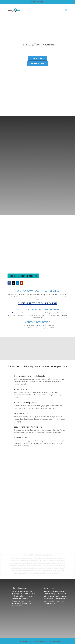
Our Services (37, 58)
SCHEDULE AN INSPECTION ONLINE (23, 276)
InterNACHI (12, 313)
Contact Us (49, 588)
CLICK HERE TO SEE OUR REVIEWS (38, 303)
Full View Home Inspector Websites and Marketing (42, 641)
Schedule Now (37, 64)
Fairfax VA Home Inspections (37, 555)
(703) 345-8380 (38, 2)
